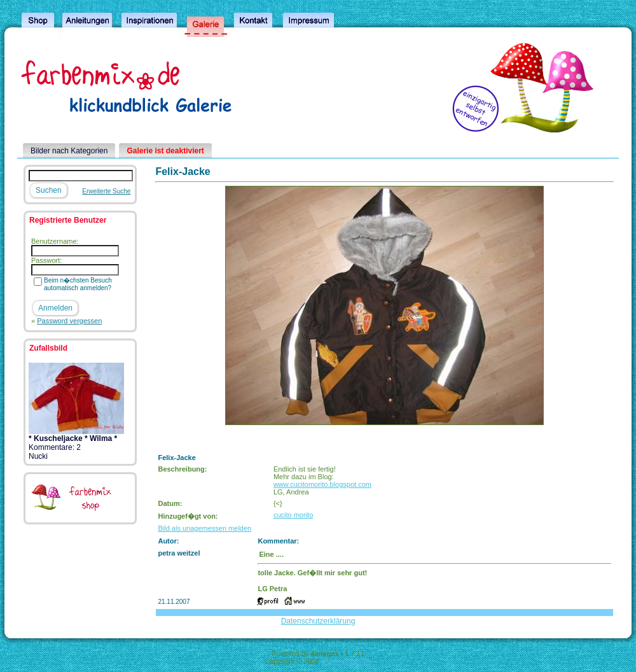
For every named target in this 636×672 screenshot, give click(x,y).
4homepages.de (346, 661)
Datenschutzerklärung (318, 621)
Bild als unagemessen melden (204, 528)
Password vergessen (69, 321)
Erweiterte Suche (106, 191)
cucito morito (293, 515)
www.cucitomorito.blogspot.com (322, 484)
